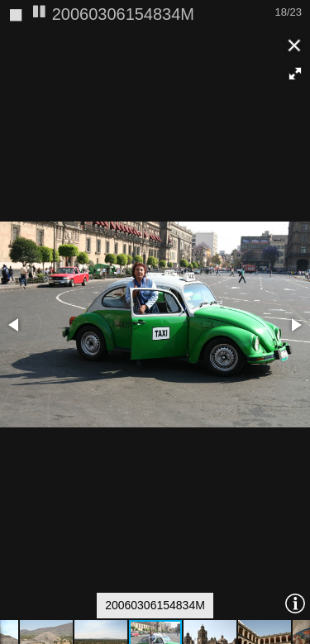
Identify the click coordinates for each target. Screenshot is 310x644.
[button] (295, 43)
